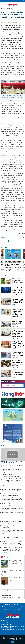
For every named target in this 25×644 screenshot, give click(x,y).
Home (3, 8)
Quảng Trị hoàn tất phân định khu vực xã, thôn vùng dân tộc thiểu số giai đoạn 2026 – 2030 (13, 532)
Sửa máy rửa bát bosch (6, 595)
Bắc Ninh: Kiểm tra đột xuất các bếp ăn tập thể (18, 323)
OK (13, 642)
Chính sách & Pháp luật (18, 607)
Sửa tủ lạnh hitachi (6, 591)
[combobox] (13, 386)
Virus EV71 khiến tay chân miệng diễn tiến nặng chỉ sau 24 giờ (18, 354)
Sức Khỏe (13, 8)
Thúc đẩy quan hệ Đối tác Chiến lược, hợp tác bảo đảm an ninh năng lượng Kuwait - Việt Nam (12, 500)
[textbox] (13, 386)
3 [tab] (15, 273)
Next (20, 273)
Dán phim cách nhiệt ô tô (7, 593)
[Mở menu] (1, 1)
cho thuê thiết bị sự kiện (10, 598)
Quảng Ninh (5, 241)
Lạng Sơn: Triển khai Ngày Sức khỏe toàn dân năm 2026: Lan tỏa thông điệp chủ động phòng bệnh (18, 333)
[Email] (7, 620)
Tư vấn (10, 609)
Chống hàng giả (9, 557)
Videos (19, 609)
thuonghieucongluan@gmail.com (10, 630)
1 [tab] (11, 273)
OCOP (6, 609)
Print (3, 237)
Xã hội (8, 8)
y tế (11, 241)
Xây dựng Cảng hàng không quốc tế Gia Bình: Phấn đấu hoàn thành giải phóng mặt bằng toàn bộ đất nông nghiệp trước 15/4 (12, 543)
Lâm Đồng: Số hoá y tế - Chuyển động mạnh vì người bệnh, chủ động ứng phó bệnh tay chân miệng (18, 291)
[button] (24, 1)
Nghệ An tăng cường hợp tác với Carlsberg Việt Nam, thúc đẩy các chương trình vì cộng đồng (13, 538)
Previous (5, 273)
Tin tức (6, 604)
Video (2, 446)
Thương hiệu (17, 604)
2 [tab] (13, 273)
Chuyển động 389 (6, 607)
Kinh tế (11, 604)
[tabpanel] (13, 261)
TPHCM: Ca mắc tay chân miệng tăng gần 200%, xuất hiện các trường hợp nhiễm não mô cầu (18, 313)
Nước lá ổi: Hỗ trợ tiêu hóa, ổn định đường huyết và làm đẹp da (18, 280)
